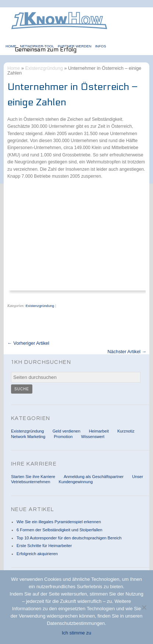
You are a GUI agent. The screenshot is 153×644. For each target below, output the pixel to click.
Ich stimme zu (76, 633)
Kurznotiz (126, 431)
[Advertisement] (70, 240)
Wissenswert (92, 437)
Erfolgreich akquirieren (37, 554)
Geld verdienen (67, 431)
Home (14, 68)
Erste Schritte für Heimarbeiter (44, 546)
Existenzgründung (44, 68)
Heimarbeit (99, 431)
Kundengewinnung (76, 482)
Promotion (63, 437)
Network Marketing (28, 437)
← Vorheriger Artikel (28, 343)
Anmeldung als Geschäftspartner (94, 477)
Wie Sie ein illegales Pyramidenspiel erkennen (59, 522)
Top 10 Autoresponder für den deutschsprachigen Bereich (69, 538)
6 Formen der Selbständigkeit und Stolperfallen (59, 530)
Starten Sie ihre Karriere (33, 477)
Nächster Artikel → (127, 352)
